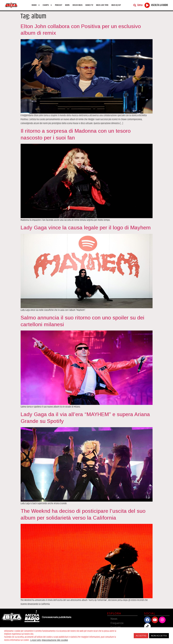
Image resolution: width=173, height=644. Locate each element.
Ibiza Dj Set (116, 5)
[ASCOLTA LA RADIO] (147, 5)
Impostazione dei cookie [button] (55, 640)
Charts (47, 5)
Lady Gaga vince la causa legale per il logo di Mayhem (86, 228)
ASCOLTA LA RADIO (160, 5)
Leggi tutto (36, 640)
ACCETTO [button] (141, 636)
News (67, 5)
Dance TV (89, 5)
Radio (36, 5)
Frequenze (117, 623)
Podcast (58, 5)
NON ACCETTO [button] (159, 636)
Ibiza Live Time (102, 5)
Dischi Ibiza (78, 5)
